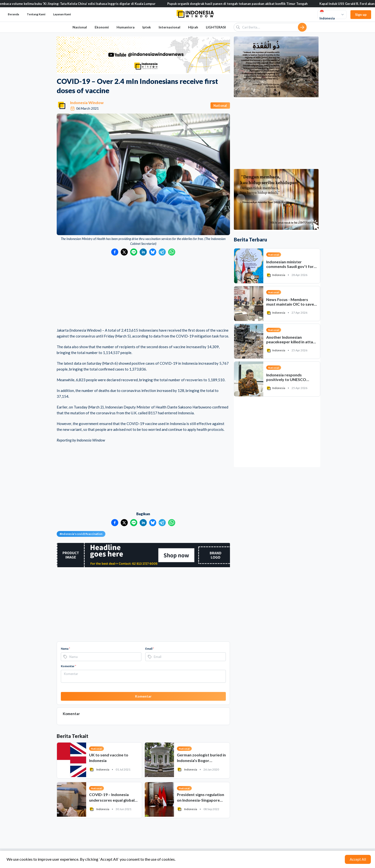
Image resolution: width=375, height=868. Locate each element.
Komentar (69, 666)
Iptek (147, 27)
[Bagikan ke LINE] (134, 252)
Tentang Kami (36, 14)
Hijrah (193, 27)
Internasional (169, 27)
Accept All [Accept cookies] (358, 859)
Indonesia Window (87, 102)
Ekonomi (102, 27)
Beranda (13, 14)
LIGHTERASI (216, 27)
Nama (65, 649)
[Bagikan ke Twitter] (124, 252)
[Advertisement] (143, 292)
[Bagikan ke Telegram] (162, 252)
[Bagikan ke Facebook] (115, 252)
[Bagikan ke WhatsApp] (172, 252)
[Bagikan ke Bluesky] (153, 252)
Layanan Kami (62, 14)
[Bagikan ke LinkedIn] (143, 252)
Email (150, 649)
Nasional (80, 27)
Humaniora (126, 27)
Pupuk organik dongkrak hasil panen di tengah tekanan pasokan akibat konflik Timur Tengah (242, 4)
